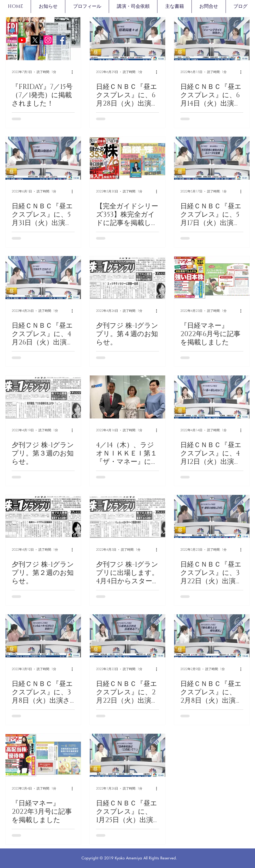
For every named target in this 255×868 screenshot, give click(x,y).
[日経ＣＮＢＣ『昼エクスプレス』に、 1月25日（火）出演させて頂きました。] (127, 755)
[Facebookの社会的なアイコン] (61, 40)
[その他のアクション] (74, 72)
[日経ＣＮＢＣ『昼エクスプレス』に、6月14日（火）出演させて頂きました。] (212, 39)
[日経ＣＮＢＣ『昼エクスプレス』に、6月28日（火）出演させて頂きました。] (127, 39)
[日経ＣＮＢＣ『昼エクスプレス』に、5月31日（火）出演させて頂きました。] (43, 158)
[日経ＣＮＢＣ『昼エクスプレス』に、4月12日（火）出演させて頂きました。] (212, 397)
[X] (35, 40)
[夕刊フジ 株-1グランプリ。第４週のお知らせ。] (127, 278)
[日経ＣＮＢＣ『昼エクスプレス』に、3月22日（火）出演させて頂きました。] (212, 516)
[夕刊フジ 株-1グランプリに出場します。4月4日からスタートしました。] (127, 516)
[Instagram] (48, 40)
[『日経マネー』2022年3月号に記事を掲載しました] (43, 755)
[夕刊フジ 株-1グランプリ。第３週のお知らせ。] (43, 397)
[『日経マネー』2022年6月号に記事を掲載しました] (212, 278)
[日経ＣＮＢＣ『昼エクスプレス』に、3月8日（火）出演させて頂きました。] (43, 636)
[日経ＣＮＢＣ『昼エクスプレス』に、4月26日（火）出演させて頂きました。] (43, 278)
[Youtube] (22, 40)
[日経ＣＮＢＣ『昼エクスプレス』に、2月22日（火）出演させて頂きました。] (127, 636)
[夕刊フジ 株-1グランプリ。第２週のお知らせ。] (43, 516)
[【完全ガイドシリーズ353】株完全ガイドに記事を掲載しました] (127, 158)
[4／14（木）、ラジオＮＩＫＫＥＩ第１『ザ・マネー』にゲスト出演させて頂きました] (127, 397)
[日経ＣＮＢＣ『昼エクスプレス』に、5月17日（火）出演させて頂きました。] (212, 158)
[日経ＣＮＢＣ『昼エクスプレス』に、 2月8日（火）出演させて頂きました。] (212, 636)
